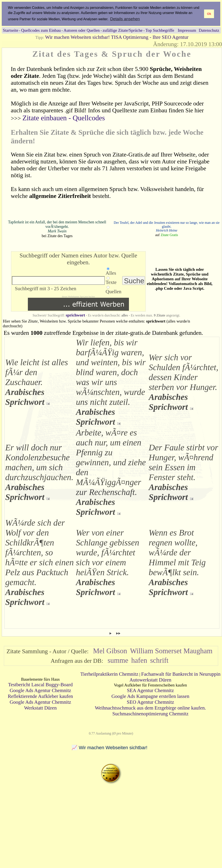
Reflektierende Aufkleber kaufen (40, 696)
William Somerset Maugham (171, 651)
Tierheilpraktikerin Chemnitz (109, 674)
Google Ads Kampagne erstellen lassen (150, 696)
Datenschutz (209, 30)
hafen (139, 660)
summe (118, 660)
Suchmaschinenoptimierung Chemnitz (150, 714)
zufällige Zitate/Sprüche (123, 30)
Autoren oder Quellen (82, 30)
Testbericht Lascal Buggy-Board (40, 685)
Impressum (187, 30)
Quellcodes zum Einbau (41, 30)
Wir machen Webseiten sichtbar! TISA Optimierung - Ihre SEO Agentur (117, 37)
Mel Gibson (110, 651)
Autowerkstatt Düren (151, 680)
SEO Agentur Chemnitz (150, 702)
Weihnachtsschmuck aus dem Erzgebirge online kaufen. (150, 708)
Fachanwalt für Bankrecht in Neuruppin (181, 674)
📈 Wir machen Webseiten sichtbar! (109, 748)
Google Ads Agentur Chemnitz (40, 690)
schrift (159, 660)
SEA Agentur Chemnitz (151, 690)
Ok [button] (209, 14)
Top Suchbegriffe (160, 30)
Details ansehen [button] (125, 19)
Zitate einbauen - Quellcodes (64, 118)
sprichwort (75, 315)
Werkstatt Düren (40, 708)
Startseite (10, 30)
